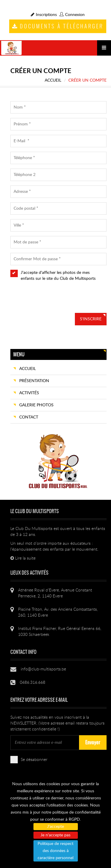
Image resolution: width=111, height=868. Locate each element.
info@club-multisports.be (43, 669)
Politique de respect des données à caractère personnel (55, 851)
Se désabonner (31, 759)
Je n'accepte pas (55, 835)
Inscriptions (44, 15)
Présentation (34, 381)
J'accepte (55, 827)
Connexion (72, 15)
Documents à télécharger (58, 26)
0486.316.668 (33, 683)
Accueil (53, 80)
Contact (29, 417)
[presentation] (55, 301)
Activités (29, 393)
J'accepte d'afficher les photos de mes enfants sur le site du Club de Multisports (56, 278)
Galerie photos (36, 405)
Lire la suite (23, 558)
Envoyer (93, 742)
